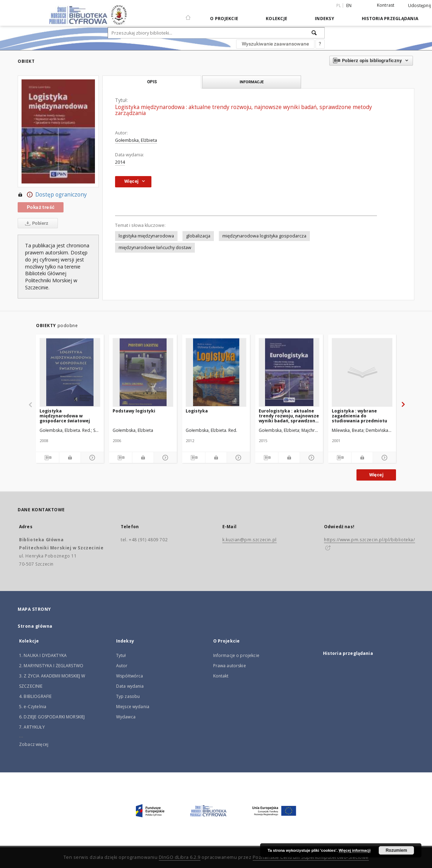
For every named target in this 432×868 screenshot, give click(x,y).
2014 (120, 162)
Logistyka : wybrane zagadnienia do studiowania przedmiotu (359, 416)
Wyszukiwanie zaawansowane (275, 44)
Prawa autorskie (230, 666)
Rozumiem (397, 850)
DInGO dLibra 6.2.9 (180, 857)
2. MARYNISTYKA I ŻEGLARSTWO (51, 666)
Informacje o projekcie (236, 655)
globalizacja (198, 236)
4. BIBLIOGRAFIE (35, 696)
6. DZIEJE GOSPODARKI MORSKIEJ (52, 717)
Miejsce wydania (133, 707)
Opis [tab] (152, 82)
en (349, 5)
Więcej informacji (355, 850)
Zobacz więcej (34, 744)
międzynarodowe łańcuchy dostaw (155, 248)
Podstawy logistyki (134, 411)
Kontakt (221, 676)
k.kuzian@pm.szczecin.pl (250, 540)
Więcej (376, 475)
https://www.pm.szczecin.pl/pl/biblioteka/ (370, 540)
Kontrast (386, 5)
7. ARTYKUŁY (32, 727)
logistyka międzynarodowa (146, 236)
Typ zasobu (128, 696)
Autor (122, 666)
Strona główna (35, 626)
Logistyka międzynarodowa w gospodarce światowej (65, 416)
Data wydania (130, 686)
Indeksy (325, 19)
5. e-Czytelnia (33, 707)
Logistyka (197, 411)
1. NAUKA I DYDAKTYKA (43, 655)
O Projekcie (224, 19)
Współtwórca (130, 676)
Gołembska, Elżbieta (136, 140)
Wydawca (126, 717)
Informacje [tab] (252, 82)
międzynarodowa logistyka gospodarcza (264, 236)
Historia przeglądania (390, 19)
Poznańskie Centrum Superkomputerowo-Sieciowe (311, 857)
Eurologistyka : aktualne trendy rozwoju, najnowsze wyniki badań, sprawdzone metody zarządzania (289, 416)
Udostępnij (420, 6)
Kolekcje (277, 19)
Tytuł (121, 655)
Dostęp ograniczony (52, 195)
